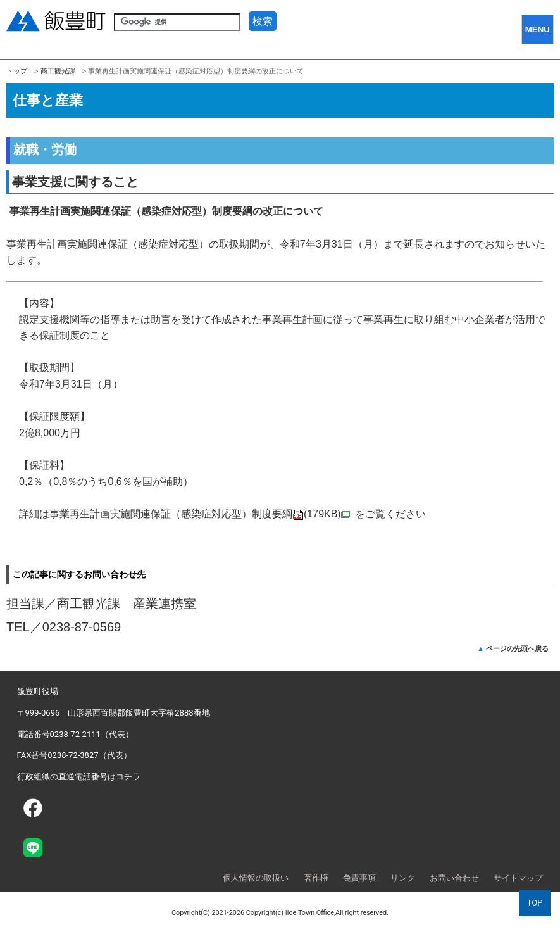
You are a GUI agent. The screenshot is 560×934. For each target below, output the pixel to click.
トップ (17, 71)
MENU (538, 29)
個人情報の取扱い (256, 878)
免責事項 (359, 878)
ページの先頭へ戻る (517, 648)
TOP (535, 903)
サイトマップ (518, 878)
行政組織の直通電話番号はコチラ (79, 777)
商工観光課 (58, 71)
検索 (263, 21)
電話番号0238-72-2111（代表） (75, 734)
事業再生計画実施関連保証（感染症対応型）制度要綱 (200, 514)
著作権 (316, 878)
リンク (403, 878)
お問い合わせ (454, 878)
